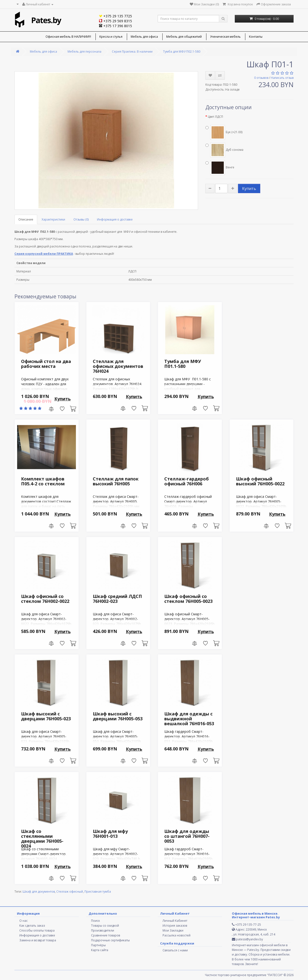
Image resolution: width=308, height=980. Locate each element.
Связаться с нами (175, 950)
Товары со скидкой (105, 926)
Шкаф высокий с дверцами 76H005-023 (46, 716)
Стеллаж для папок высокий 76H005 (116, 481)
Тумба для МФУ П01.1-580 (183, 364)
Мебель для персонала (84, 52)
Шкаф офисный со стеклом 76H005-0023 (188, 599)
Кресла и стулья (111, 37)
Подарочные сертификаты (110, 940)
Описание (26, 219)
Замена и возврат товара (38, 940)
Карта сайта (100, 950)
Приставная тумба (98, 892)
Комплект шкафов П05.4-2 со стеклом (43, 481)
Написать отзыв (282, 78)
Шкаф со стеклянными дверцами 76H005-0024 (42, 838)
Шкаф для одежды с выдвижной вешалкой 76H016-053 (189, 719)
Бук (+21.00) (224, 132)
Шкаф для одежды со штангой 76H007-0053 (187, 836)
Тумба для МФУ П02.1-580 (182, 52)
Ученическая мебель (225, 37)
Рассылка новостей (177, 935)
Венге (220, 168)
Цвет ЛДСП (215, 117)
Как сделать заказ (32, 926)
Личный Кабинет (175, 921)
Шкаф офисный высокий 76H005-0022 (260, 481)
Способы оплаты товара (37, 930)
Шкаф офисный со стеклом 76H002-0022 (45, 599)
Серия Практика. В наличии (132, 52)
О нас (24, 921)
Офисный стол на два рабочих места (46, 364)
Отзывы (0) (81, 219)
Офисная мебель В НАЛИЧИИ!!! (68, 37)
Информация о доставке (115, 219)
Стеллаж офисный (70, 892)
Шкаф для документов (39, 892)
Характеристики (53, 219)
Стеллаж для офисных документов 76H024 (118, 366)
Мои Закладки (173, 930)
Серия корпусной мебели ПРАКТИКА (44, 254)
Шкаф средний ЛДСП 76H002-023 (117, 599)
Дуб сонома (224, 150)
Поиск (95, 921)
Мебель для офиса (144, 37)
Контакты (256, 37)
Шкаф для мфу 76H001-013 (110, 834)
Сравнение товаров (106, 935)
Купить (249, 188)
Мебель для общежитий (184, 37)
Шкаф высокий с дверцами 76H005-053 (118, 716)
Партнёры (98, 945)
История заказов (175, 926)
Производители (103, 930)
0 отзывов (261, 78)
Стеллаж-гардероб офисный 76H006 (187, 481)
